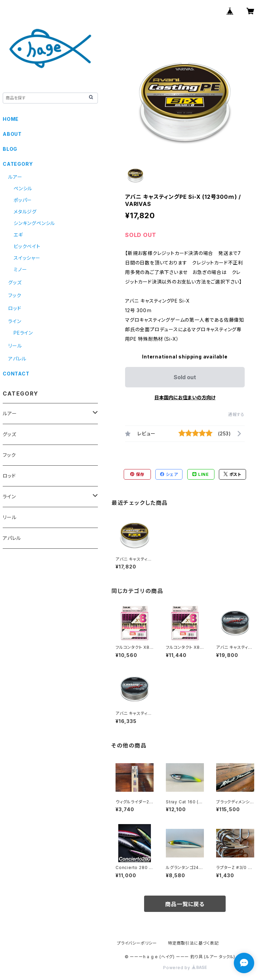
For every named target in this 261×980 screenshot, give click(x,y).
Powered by (185, 968)
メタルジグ (25, 212)
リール (15, 346)
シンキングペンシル (34, 223)
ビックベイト (27, 246)
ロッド (15, 308)
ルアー (15, 177)
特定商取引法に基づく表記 (193, 943)
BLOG (10, 149)
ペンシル (23, 188)
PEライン (23, 333)
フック (15, 295)
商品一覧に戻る (185, 904)
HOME (11, 119)
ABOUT (12, 134)
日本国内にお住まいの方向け (185, 397)
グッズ (15, 282)
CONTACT (16, 374)
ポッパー (23, 200)
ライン (15, 321)
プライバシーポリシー (137, 943)
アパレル (17, 359)
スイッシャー (27, 258)
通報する (236, 414)
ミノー (20, 269)
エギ (18, 235)
